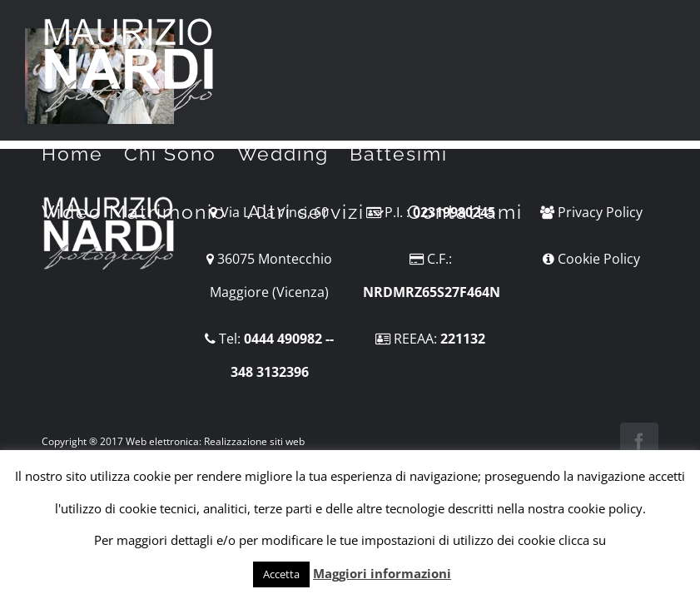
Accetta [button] (281, 574)
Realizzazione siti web (254, 441)
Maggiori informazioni (382, 573)
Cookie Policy (599, 259)
